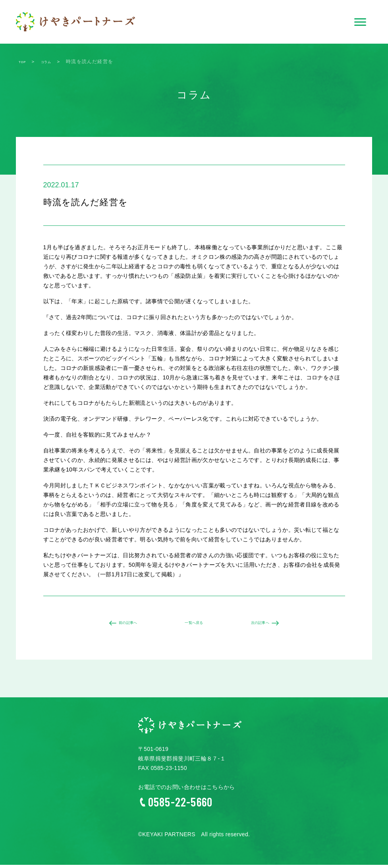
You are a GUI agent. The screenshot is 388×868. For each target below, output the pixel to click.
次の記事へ (265, 625)
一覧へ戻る (194, 625)
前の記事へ (123, 625)
